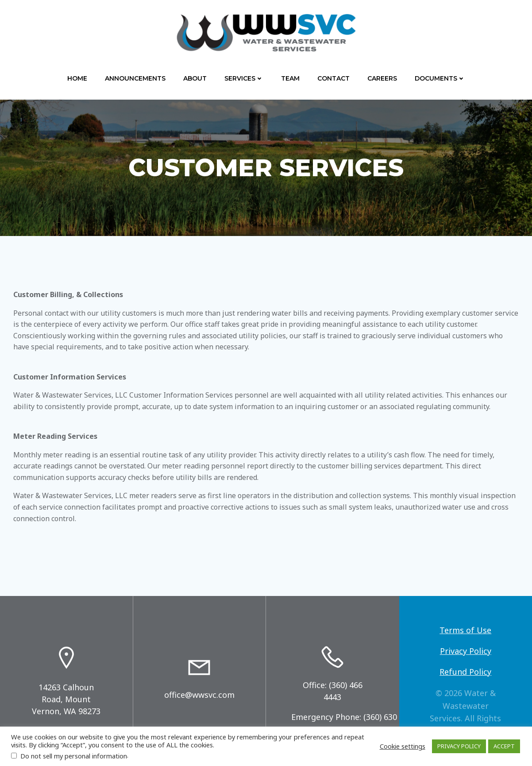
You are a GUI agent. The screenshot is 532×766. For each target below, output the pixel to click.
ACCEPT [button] (504, 746)
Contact (333, 78)
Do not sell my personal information (74, 756)
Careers (382, 78)
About (195, 78)
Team (290, 78)
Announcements (135, 78)
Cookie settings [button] (403, 746)
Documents (440, 78)
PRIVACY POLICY (459, 746)
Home (77, 78)
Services (244, 78)
